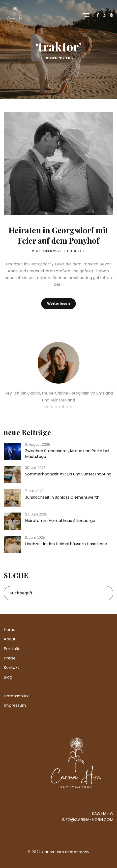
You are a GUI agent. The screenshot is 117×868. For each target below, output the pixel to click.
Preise (10, 658)
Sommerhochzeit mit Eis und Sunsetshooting (68, 474)
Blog (8, 677)
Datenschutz (16, 696)
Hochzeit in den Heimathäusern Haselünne (66, 544)
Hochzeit (76, 251)
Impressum (15, 705)
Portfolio (12, 649)
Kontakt (12, 668)
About (10, 639)
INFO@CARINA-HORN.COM (88, 820)
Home (10, 630)
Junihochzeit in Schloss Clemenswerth (62, 497)
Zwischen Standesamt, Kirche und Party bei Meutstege (67, 454)
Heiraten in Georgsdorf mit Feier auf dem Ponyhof (58, 235)
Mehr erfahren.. (59, 407)
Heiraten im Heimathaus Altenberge (60, 521)
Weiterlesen (59, 304)
